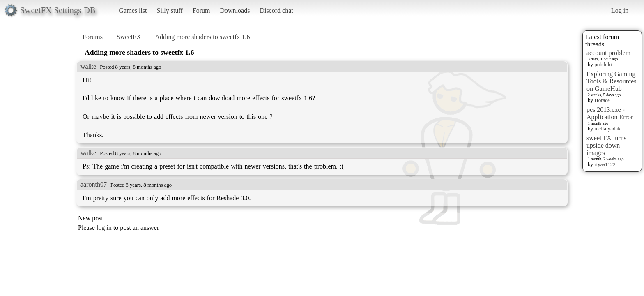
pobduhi (603, 64)
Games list (133, 10)
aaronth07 (94, 184)
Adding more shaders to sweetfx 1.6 (202, 37)
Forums (93, 37)
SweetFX (129, 37)
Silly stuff (170, 10)
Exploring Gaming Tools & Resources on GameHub (612, 81)
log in (104, 228)
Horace (602, 100)
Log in (620, 10)
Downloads (235, 10)
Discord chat (276, 10)
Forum (201, 10)
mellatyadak (607, 128)
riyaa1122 (605, 164)
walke (88, 66)
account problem (608, 53)
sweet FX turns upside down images (606, 145)
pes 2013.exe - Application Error (610, 113)
